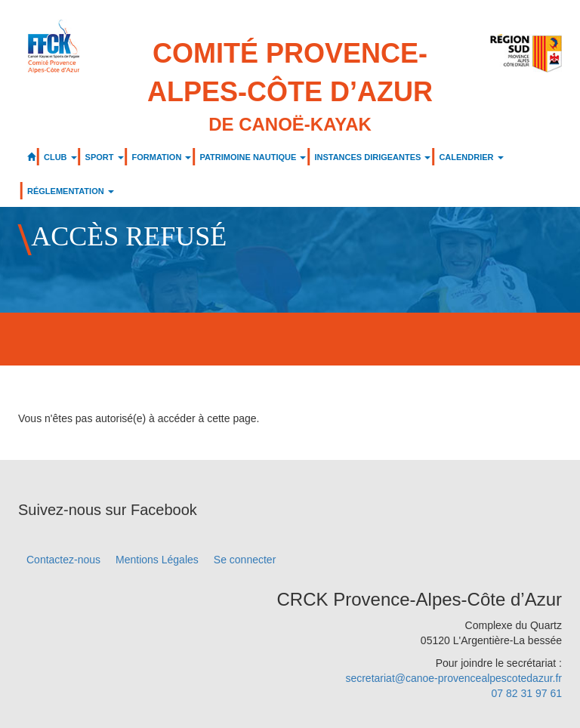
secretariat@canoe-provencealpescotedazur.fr (454, 678)
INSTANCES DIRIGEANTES (372, 157)
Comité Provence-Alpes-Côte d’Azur (290, 88)
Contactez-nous (63, 560)
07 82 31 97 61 (527, 693)
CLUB (60, 157)
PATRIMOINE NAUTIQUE (253, 157)
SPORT (105, 157)
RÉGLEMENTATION (71, 191)
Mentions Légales (157, 560)
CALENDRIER (471, 157)
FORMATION (162, 157)
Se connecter (245, 560)
